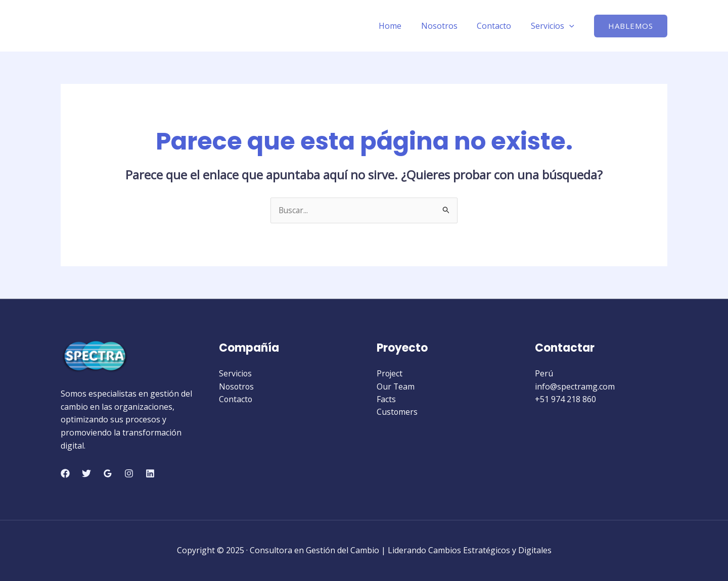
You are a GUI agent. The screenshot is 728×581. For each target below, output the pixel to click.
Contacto (499, 26)
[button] (631, 26)
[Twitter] (86, 473)
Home (402, 26)
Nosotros (447, 26)
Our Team (396, 386)
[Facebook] (65, 473)
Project (390, 374)
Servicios (554, 26)
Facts (386, 400)
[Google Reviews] (108, 473)
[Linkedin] (150, 473)
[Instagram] (129, 473)
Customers (397, 412)
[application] (571, 26)
